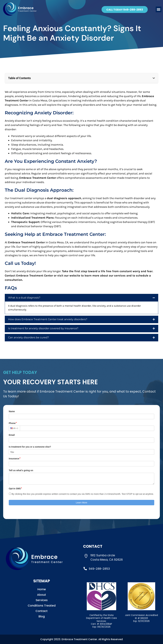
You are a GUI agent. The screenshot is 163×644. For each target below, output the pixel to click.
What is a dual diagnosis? (24, 298)
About (42, 595)
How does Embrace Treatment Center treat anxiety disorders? (48, 319)
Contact (42, 611)
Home (42, 589)
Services (42, 600)
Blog (42, 616)
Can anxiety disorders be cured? (28, 337)
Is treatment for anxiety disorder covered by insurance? (43, 328)
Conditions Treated (42, 606)
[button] (159, 9)
